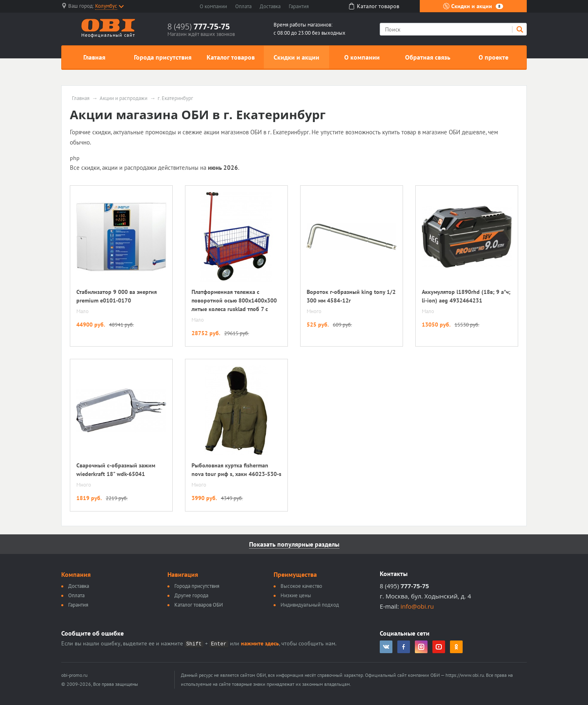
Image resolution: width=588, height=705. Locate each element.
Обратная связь (428, 57)
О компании (213, 6)
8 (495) (199, 27)
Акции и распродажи (124, 98)
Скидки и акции (473, 6)
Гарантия (299, 6)
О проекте (493, 57)
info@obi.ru (417, 606)
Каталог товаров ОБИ (199, 605)
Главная (94, 57)
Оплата (243, 6)
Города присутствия (163, 57)
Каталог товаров (231, 57)
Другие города (191, 595)
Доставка (270, 6)
